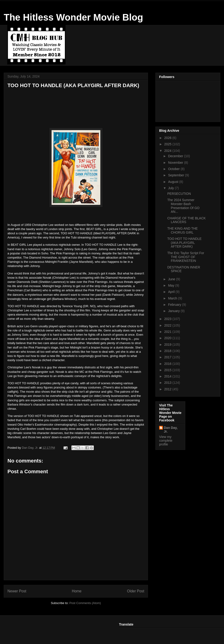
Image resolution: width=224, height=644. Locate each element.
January (174, 311)
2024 (168, 151)
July (171, 188)
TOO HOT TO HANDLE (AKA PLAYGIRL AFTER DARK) (184, 243)
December (176, 156)
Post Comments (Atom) (85, 603)
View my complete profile (166, 441)
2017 (168, 357)
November (176, 163)
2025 (168, 144)
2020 (168, 338)
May (171, 285)
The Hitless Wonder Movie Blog (73, 17)
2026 (168, 138)
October (174, 169)
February (175, 305)
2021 (168, 332)
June (172, 279)
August (173, 182)
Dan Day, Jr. (171, 430)
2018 (168, 351)
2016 (168, 364)
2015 (168, 370)
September (176, 175)
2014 (168, 376)
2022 (168, 325)
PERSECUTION (179, 194)
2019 (168, 345)
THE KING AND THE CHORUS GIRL (182, 230)
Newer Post (17, 591)
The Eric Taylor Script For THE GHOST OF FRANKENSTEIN (186, 257)
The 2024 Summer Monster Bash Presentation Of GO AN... (183, 206)
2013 (168, 383)
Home (77, 591)
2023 (168, 319)
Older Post (136, 591)
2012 (168, 389)
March (173, 298)
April (172, 292)
